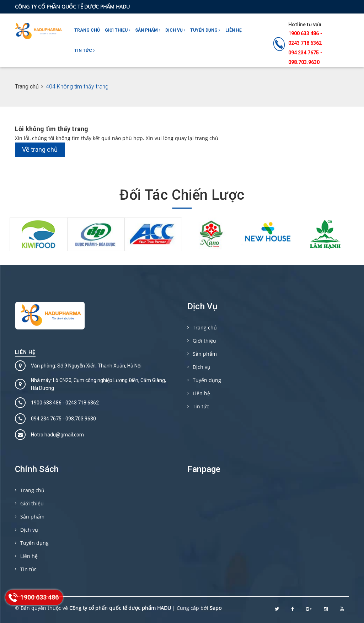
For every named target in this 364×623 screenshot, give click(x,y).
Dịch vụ (175, 30)
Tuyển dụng (205, 30)
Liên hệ (234, 30)
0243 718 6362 (305, 43)
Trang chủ (87, 30)
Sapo (216, 608)
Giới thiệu (117, 30)
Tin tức (84, 50)
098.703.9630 (304, 62)
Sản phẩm (148, 30)
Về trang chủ (40, 149)
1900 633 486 (304, 33)
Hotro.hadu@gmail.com (57, 435)
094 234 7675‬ (304, 53)
